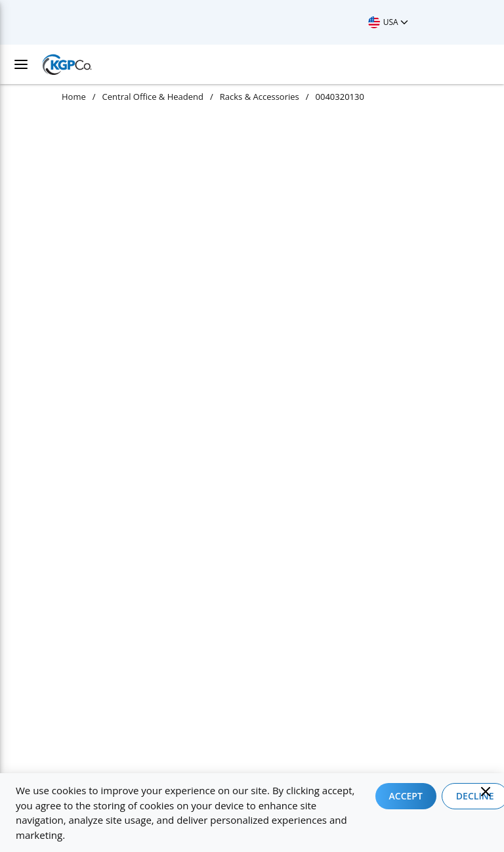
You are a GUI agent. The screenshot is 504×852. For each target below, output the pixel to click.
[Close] (486, 792)
